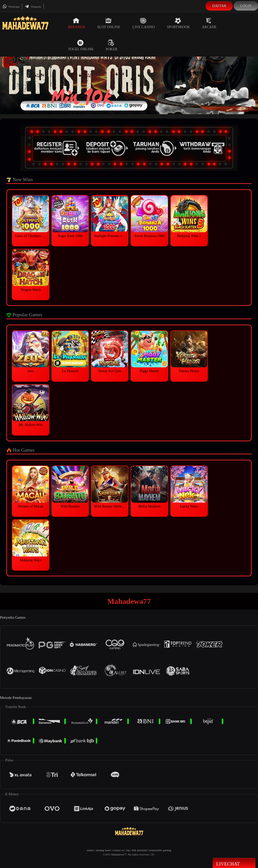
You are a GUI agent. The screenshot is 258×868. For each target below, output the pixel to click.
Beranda (77, 23)
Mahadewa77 (119, 854)
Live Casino (144, 23)
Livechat (234, 863)
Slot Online (109, 23)
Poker (112, 45)
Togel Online (81, 45)
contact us (118, 850)
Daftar (219, 6)
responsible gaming (160, 850)
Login (246, 6)
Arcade (209, 23)
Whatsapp (11, 7)
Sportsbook (178, 23)
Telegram (33, 7)
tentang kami (103, 850)
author (90, 850)
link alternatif (139, 850)
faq (128, 850)
